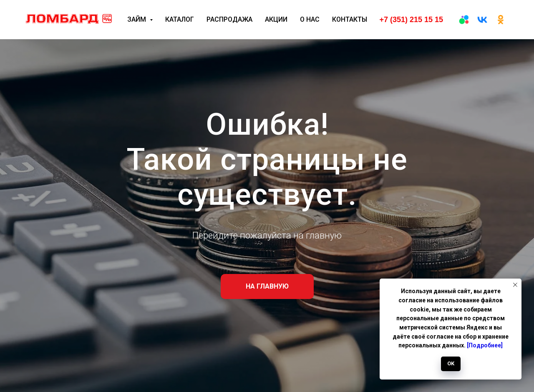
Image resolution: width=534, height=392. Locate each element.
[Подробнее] (485, 345)
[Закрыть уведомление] (515, 285)
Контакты (350, 19)
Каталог (180, 19)
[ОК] (501, 20)
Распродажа (229, 19)
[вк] (482, 20)
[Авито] (464, 20)
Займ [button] (137, 19)
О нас (310, 19)
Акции (276, 19)
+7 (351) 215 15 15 (411, 20)
